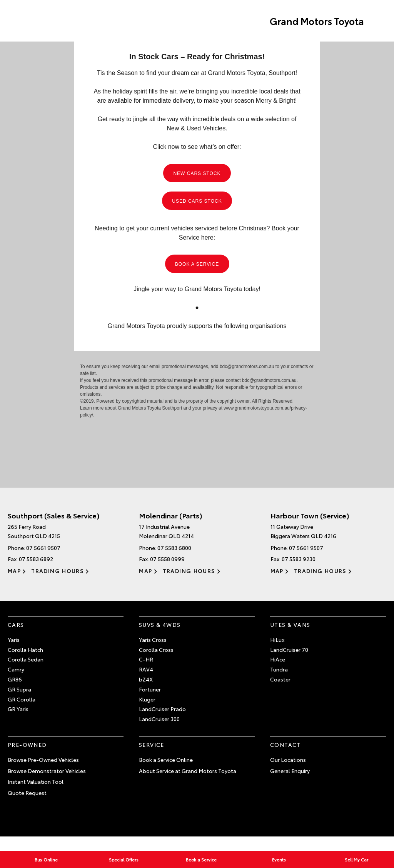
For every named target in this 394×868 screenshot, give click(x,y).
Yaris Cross (153, 640)
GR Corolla (22, 699)
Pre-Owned (27, 745)
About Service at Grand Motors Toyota (188, 771)
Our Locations (288, 760)
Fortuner (150, 689)
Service (152, 745)
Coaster (280, 679)
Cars (16, 625)
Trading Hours (58, 571)
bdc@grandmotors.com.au (247, 367)
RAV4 (146, 669)
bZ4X (146, 679)
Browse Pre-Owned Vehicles (43, 760)
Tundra (279, 669)
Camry (16, 669)
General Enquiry (290, 771)
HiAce (278, 659)
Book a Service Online (166, 760)
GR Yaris (18, 709)
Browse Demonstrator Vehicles (47, 771)
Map (14, 571)
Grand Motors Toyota (317, 21)
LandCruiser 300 (159, 719)
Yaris (14, 640)
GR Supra (19, 689)
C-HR (146, 659)
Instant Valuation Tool (36, 781)
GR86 (15, 679)
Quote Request (27, 793)
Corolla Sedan (26, 659)
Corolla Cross (156, 650)
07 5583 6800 (174, 548)
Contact (285, 745)
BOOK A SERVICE (197, 264)
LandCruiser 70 (289, 650)
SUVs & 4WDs (160, 625)
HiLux (277, 640)
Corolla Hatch (25, 650)
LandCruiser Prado (162, 709)
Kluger (147, 699)
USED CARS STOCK (197, 201)
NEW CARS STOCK (197, 173)
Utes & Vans (290, 625)
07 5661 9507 (43, 548)
